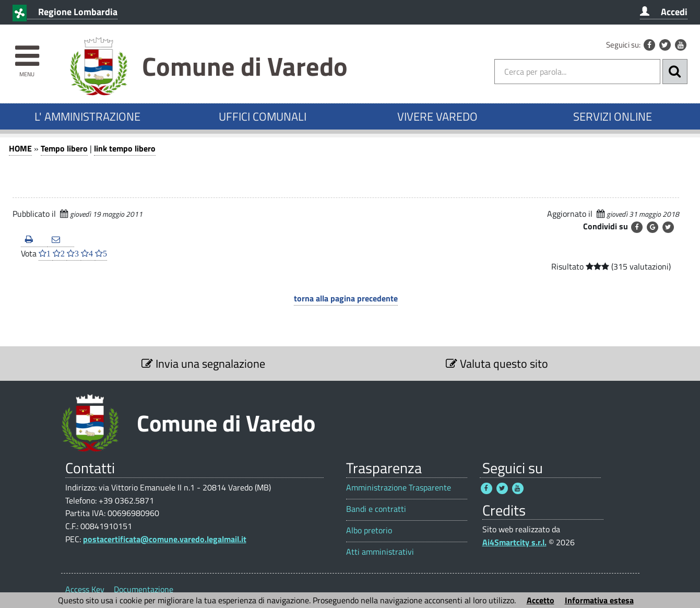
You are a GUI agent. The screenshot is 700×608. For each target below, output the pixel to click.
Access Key (85, 589)
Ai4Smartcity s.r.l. (514, 542)
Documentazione (144, 589)
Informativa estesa (599, 600)
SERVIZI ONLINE (613, 116)
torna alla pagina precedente (346, 298)
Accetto (541, 600)
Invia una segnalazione (203, 364)
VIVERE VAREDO (437, 116)
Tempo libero (64, 148)
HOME (20, 148)
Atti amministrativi (380, 552)
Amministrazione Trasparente (399, 488)
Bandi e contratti (376, 509)
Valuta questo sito (497, 364)
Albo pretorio (369, 530)
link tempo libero (125, 148)
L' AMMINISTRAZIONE (87, 116)
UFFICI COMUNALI (263, 116)
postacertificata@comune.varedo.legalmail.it (165, 539)
